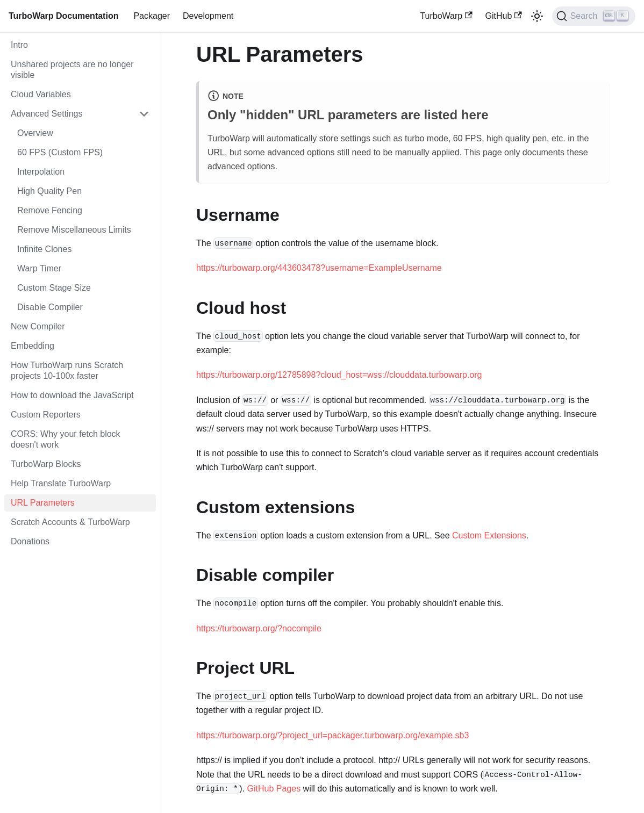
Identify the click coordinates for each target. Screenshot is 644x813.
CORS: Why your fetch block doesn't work (66, 439)
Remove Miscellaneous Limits (74, 230)
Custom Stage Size (54, 288)
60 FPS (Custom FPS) (60, 152)
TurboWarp (446, 16)
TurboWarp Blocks (46, 464)
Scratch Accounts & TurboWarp (70, 522)
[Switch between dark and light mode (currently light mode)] (537, 16)
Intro (19, 45)
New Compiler (38, 326)
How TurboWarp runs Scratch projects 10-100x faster (67, 370)
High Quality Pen (49, 191)
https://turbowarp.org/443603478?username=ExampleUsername (319, 268)
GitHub (504, 16)
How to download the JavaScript (72, 395)
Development (208, 16)
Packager (152, 16)
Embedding (33, 346)
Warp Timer (39, 268)
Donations (30, 541)
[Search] (594, 16)
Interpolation (41, 172)
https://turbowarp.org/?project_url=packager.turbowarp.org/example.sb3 (332, 735)
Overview (35, 133)
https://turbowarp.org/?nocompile (259, 628)
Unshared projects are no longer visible (72, 70)
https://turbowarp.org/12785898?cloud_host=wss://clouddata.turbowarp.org (339, 375)
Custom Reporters (46, 415)
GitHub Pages (274, 789)
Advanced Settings (46, 114)
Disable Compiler (50, 307)
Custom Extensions (489, 535)
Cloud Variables (41, 94)
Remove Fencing (50, 210)
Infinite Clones (44, 249)
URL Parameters (43, 503)
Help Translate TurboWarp (61, 483)
